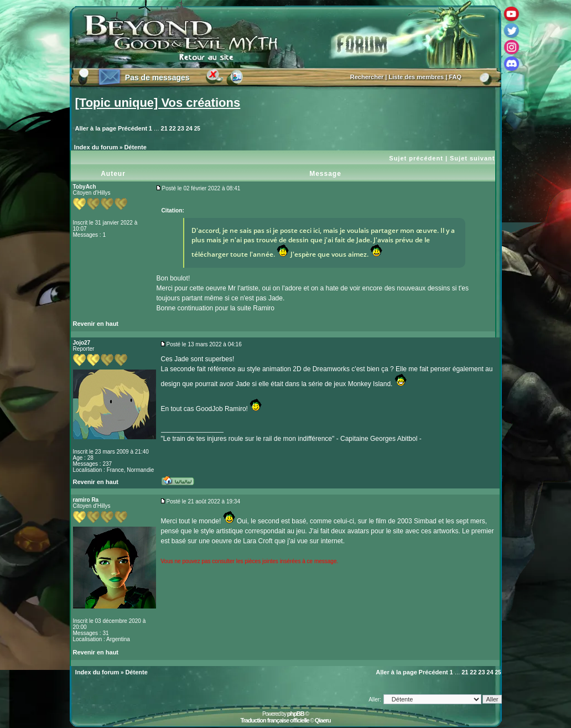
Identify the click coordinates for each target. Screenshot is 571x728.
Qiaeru (323, 720)
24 (189, 128)
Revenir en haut (96, 324)
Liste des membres (417, 77)
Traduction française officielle (274, 720)
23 (181, 128)
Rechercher (367, 77)
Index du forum (96, 147)
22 (173, 128)
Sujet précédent (416, 158)
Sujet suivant (472, 158)
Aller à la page (96, 128)
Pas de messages (157, 77)
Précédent (133, 128)
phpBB (296, 714)
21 (164, 128)
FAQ (455, 77)
